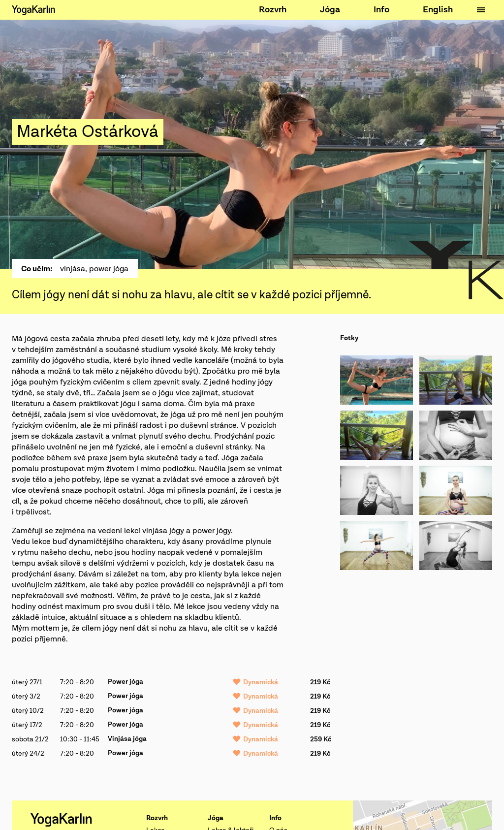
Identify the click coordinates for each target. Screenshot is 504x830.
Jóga (330, 10)
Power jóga (126, 682)
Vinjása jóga (127, 739)
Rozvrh (273, 10)
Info (381, 10)
